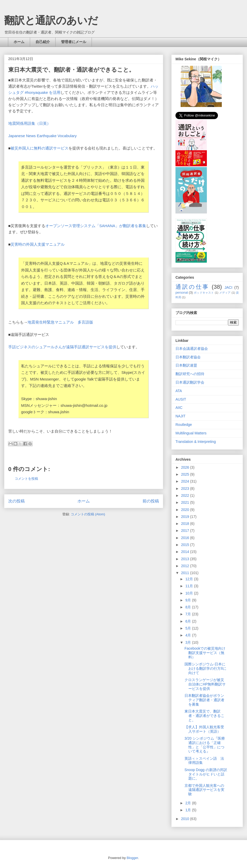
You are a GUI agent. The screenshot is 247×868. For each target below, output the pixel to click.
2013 (186, 559)
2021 (186, 502)
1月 (189, 810)
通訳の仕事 (192, 287)
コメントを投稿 (26, 479)
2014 (186, 552)
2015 (186, 545)
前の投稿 (151, 501)
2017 (186, 531)
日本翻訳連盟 (186, 365)
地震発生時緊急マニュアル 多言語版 (60, 322)
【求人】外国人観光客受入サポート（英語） (204, 729)
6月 (189, 621)
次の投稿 (16, 501)
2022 (186, 495)
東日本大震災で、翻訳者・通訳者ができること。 (204, 716)
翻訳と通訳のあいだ (51, 20)
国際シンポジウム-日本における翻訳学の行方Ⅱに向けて (205, 668)
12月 (189, 579)
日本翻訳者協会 (188, 357)
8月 (189, 607)
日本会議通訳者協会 (192, 349)
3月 (189, 642)
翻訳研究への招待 (190, 374)
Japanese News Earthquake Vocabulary (42, 136)
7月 (189, 614)
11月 (189, 586)
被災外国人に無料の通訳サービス (39, 148)
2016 (186, 538)
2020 (186, 510)
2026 (186, 467)
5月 (189, 628)
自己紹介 (43, 42)
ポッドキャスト (204, 293)
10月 (189, 593)
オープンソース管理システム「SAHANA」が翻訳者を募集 (96, 226)
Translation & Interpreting (196, 442)
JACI (228, 287)
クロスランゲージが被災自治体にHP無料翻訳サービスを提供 (205, 684)
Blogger (132, 858)
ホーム (19, 42)
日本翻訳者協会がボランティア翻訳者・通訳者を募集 (204, 700)
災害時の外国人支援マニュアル (38, 244)
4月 (189, 635)
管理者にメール (74, 42)
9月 (189, 600)
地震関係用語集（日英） (29, 123)
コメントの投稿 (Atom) (88, 514)
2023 (186, 489)
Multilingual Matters (191, 433)
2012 (186, 566)
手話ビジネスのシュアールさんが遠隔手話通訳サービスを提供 (62, 347)
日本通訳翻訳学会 (190, 382)
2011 (186, 573)
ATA (179, 391)
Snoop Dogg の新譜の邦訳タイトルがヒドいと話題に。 (206, 774)
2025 (186, 474)
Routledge (184, 425)
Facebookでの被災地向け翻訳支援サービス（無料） (205, 653)
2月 (189, 803)
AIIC (179, 408)
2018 (186, 524)
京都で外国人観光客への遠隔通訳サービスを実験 (204, 790)
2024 (186, 481)
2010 (186, 819)
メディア (225, 293)
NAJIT (180, 416)
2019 (186, 517)
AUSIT (181, 399)
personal (182, 293)
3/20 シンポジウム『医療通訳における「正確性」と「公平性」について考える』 (205, 745)
